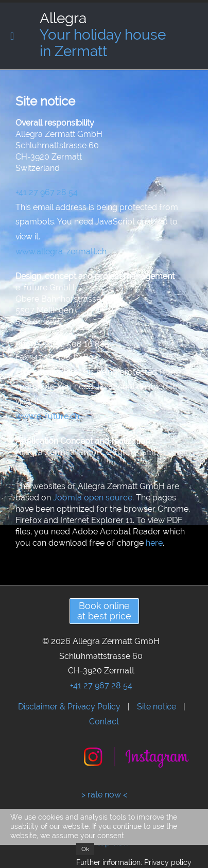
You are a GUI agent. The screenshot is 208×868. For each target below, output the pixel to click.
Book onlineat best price (104, 611)
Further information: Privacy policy (134, 862)
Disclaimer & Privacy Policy (69, 707)
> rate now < (104, 795)
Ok (85, 849)
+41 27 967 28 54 (47, 192)
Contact (104, 722)
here (154, 543)
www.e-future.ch (47, 416)
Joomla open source (93, 498)
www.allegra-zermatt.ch (61, 251)
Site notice (157, 707)
